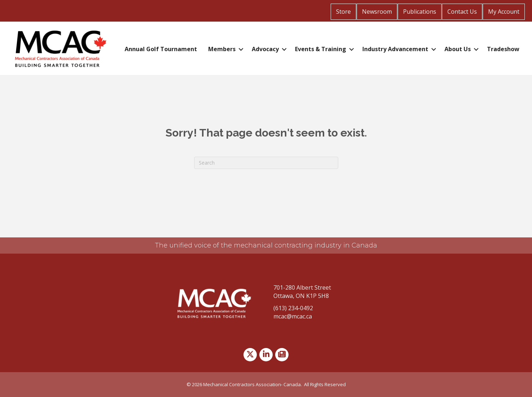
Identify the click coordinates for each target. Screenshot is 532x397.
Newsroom (377, 12)
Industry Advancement (395, 49)
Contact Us (462, 12)
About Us (458, 49)
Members (222, 49)
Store (343, 12)
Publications (420, 12)
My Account (504, 12)
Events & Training (321, 49)
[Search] (266, 163)
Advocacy (265, 49)
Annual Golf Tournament (161, 49)
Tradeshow (503, 49)
